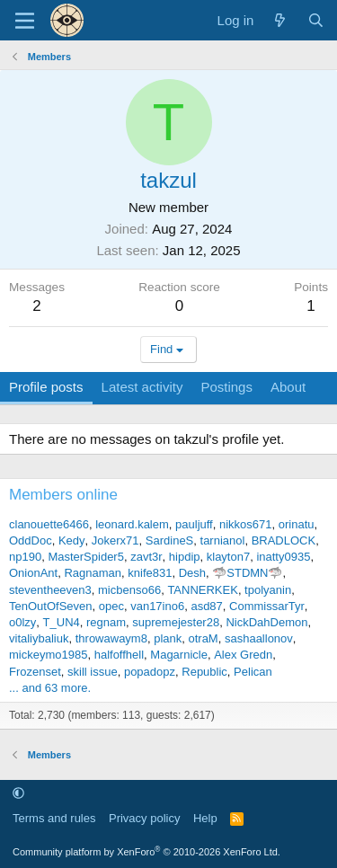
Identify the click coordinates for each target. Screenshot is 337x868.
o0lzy (22, 622)
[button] (18, 793)
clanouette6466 (49, 524)
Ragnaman (93, 573)
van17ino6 (157, 606)
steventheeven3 (50, 590)
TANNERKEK (203, 590)
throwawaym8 (111, 638)
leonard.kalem (132, 524)
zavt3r (146, 557)
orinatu (297, 524)
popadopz (150, 672)
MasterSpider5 (86, 557)
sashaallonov (259, 638)
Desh (192, 573)
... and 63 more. (50, 688)
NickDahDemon (266, 622)
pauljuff (194, 524)
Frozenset (35, 672)
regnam (106, 622)
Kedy (72, 540)
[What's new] (280, 20)
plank (168, 638)
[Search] (316, 20)
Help (205, 818)
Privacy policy (144, 818)
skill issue (93, 672)
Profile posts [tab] (46, 387)
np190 (25, 557)
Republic (204, 672)
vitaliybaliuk (39, 638)
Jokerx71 (115, 540)
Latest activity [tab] (142, 387)
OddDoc (31, 540)
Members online (63, 495)
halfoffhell (119, 655)
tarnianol (223, 540)
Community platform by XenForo (146, 852)
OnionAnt (33, 573)
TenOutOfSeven (51, 606)
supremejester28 (176, 622)
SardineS (169, 540)
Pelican (253, 672)
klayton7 (228, 557)
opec (111, 606)
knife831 (150, 573)
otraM (203, 638)
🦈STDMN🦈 (247, 573)
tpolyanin (268, 590)
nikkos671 (246, 524)
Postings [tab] (226, 387)
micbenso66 (129, 590)
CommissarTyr (267, 606)
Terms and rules (54, 818)
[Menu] (25, 21)
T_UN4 (62, 622)
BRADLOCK (284, 540)
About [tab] (288, 387)
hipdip (185, 557)
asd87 (206, 606)
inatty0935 (283, 557)
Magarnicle (179, 655)
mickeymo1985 (48, 655)
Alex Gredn (243, 655)
